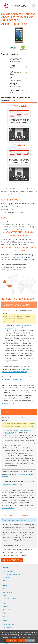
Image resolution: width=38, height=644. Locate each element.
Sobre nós (6, 589)
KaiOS (5, 616)
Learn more (30, 637)
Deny (21, 640)
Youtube (13, 598)
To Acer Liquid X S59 (19, 157)
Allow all (12, 640)
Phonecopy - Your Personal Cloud (15, 6)
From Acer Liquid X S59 (19, 117)
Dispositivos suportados (11, 574)
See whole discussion (12, 560)
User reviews (7, 592)
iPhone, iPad (7, 610)
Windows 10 (7, 613)
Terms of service (9, 624)
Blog (4, 595)
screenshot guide (9, 321)
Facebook (6, 598)
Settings (30, 640)
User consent (7, 628)
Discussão (6, 577)
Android (6, 607)
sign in (23, 520)
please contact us (8, 403)
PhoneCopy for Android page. (12, 379)
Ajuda (5, 580)
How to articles (8, 571)
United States (20, 229)
